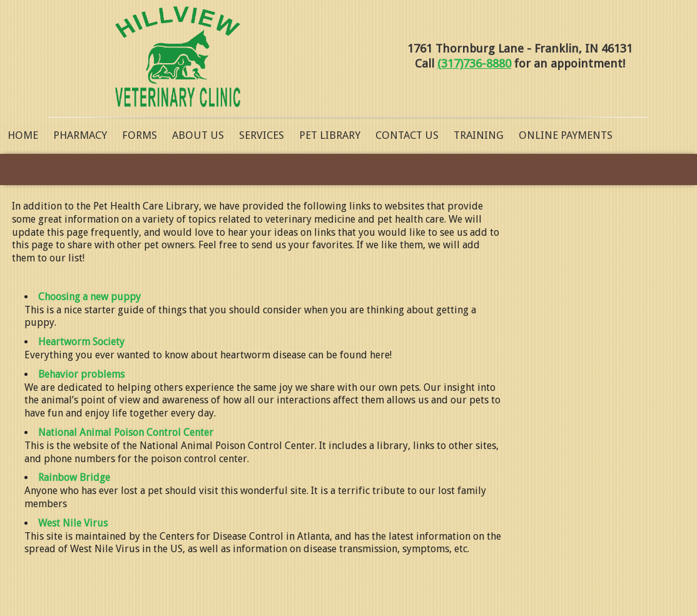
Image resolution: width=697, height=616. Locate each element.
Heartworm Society (81, 342)
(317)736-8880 (474, 63)
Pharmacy (80, 135)
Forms (140, 135)
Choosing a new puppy (89, 297)
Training (479, 135)
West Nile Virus (73, 523)
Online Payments (566, 135)
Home (23, 135)
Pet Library (330, 135)
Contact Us (407, 135)
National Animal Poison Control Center (126, 432)
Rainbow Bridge (74, 477)
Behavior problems (81, 374)
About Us (198, 135)
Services (262, 135)
